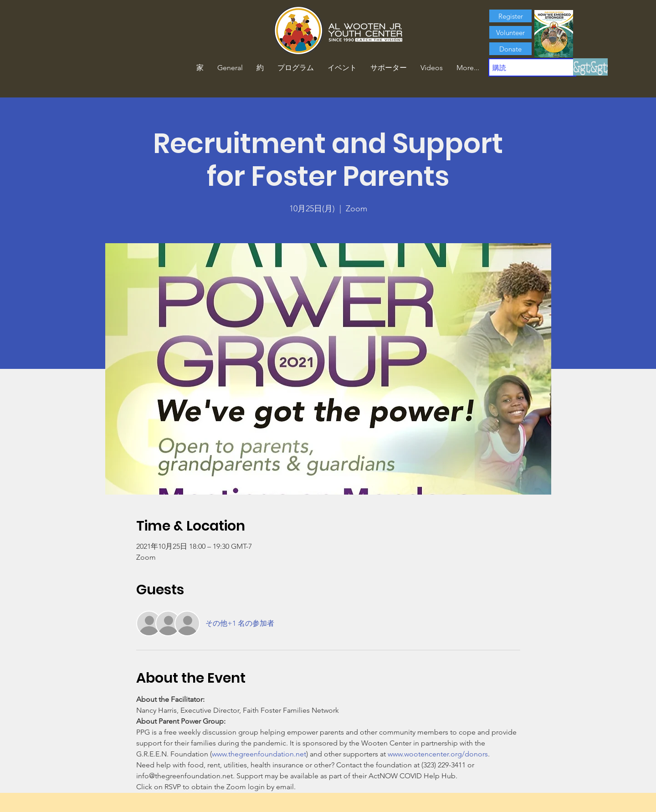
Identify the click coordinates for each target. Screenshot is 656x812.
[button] (260, 68)
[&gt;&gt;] (590, 67)
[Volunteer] (510, 32)
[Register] (510, 16)
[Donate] (510, 49)
